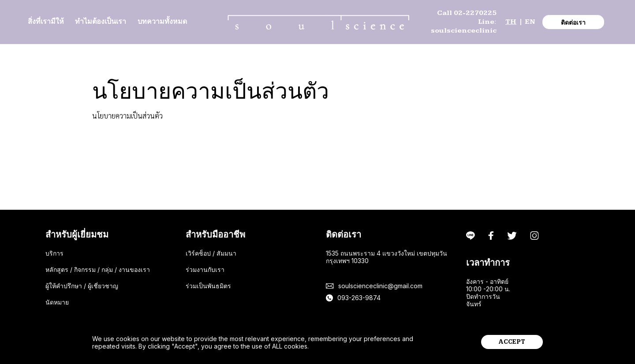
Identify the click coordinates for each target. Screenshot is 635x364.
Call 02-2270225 (467, 13)
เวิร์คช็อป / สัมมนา (211, 253)
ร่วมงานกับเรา (205, 269)
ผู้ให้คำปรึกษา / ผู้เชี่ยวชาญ (82, 286)
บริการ (54, 253)
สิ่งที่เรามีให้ (46, 22)
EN (530, 22)
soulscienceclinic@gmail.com (380, 286)
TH (511, 22)
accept (512, 342)
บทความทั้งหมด (162, 22)
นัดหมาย (57, 302)
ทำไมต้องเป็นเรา (101, 22)
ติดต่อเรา (573, 23)
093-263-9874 (359, 298)
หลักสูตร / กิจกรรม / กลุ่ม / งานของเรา (98, 269)
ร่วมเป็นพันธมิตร (208, 286)
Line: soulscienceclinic (464, 26)
